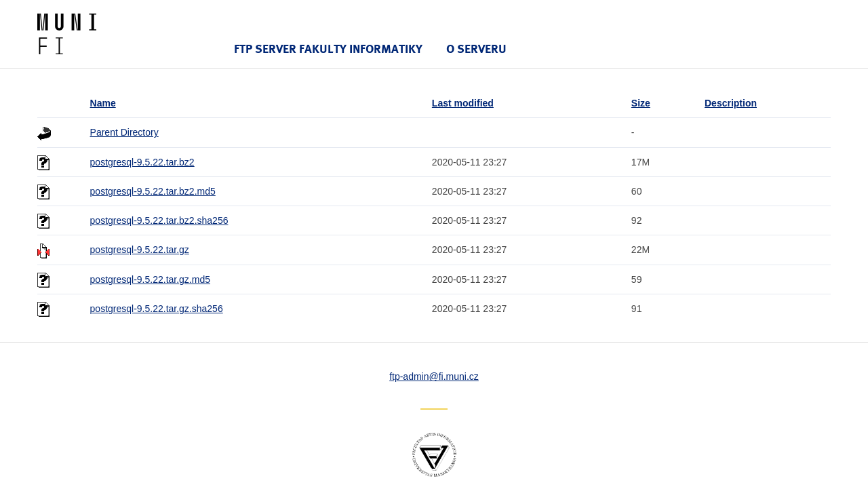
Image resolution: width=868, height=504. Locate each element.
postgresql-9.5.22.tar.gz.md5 (150, 279)
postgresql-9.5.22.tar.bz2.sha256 (159, 220)
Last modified (463, 103)
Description (731, 103)
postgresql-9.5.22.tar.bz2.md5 (153, 191)
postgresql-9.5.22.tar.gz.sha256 (157, 309)
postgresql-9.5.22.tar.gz (140, 250)
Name (103, 103)
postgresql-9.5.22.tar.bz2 (142, 162)
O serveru (476, 49)
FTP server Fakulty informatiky (328, 49)
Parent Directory (124, 132)
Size (641, 103)
